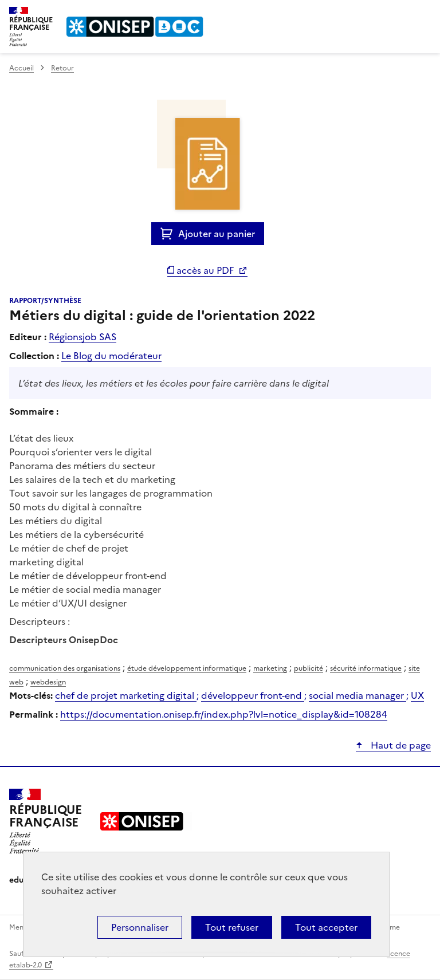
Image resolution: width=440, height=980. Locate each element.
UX (417, 695)
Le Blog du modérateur (111, 356)
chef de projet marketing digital (126, 695)
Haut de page (400, 745)
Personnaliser (140, 927)
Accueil (21, 68)
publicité (309, 668)
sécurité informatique (366, 668)
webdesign (48, 682)
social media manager (357, 695)
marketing (270, 668)
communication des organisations (65, 668)
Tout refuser (232, 927)
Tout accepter (326, 927)
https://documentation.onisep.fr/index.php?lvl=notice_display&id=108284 (224, 714)
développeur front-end (253, 695)
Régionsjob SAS (82, 337)
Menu (424, 14)
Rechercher (401, 14)
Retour (62, 68)
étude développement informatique (187, 668)
